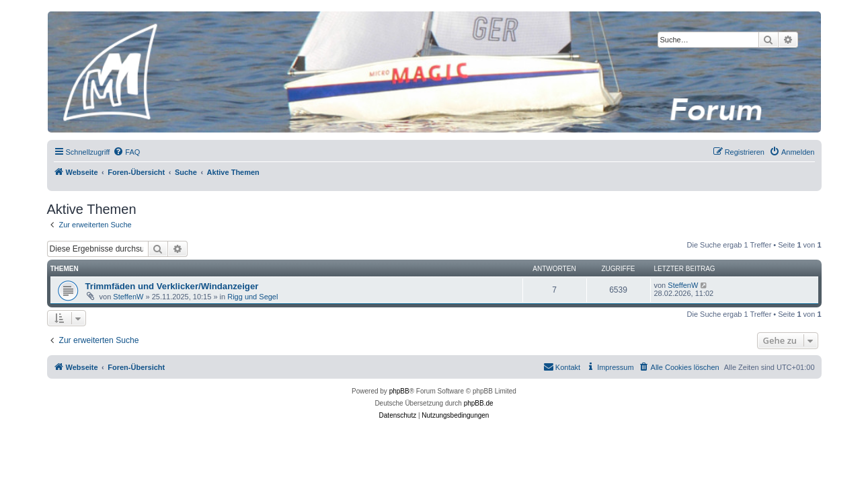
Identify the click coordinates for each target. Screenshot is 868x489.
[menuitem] (126, 152)
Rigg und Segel (252, 297)
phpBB (399, 391)
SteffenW (128, 297)
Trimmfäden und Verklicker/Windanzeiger (172, 286)
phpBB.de (479, 403)
